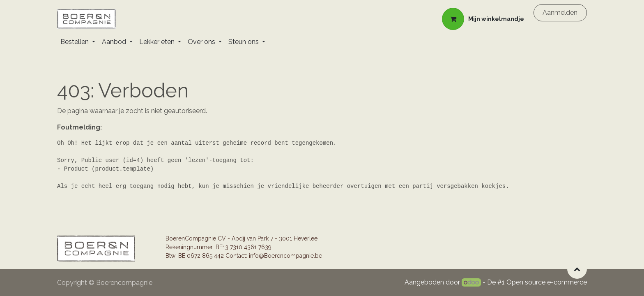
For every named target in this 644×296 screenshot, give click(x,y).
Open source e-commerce (547, 282)
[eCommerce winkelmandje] (483, 19)
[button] (577, 269)
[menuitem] (78, 42)
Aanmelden (560, 13)
